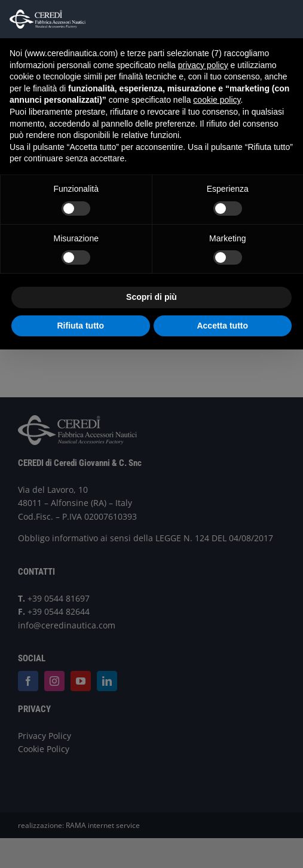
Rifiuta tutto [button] (80, 326)
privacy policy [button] (203, 65)
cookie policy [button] (217, 100)
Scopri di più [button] (151, 297)
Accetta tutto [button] (222, 326)
